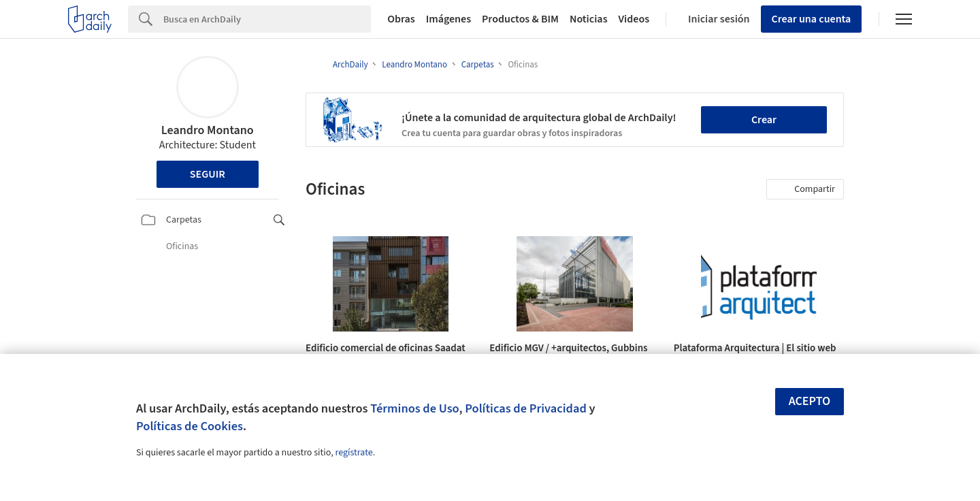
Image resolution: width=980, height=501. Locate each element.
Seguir (208, 174)
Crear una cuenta (812, 19)
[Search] (267, 19)
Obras (401, 19)
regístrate (354, 453)
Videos (634, 19)
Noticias (589, 19)
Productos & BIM (520, 19)
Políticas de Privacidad (526, 408)
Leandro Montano (208, 130)
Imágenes (448, 19)
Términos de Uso (414, 408)
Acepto (810, 401)
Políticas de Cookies (190, 426)
